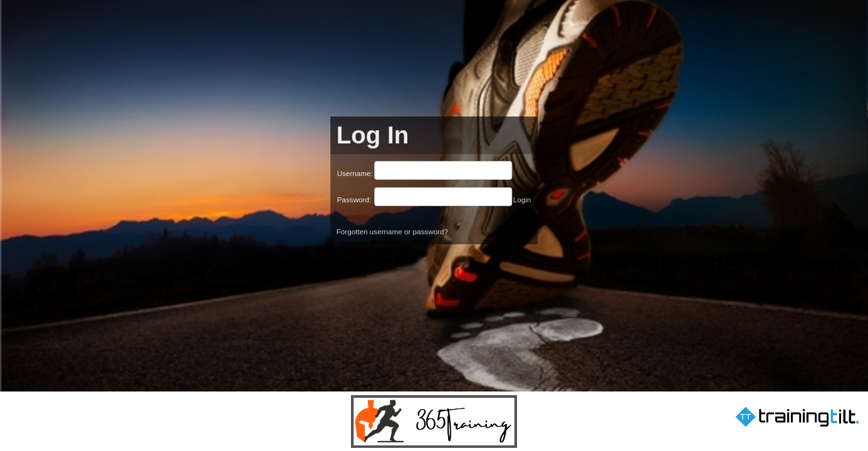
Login (522, 200)
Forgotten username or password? (392, 231)
